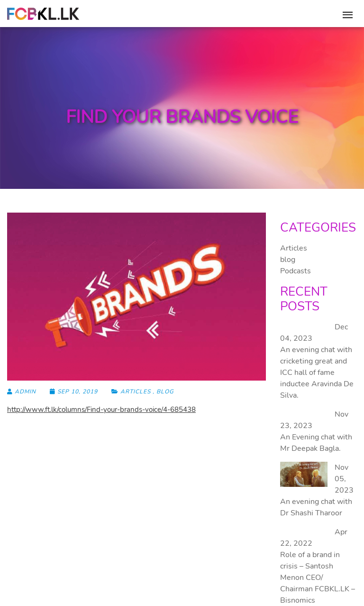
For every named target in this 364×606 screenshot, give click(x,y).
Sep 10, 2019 (75, 392)
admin (22, 392)
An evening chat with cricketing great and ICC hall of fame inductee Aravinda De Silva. (317, 373)
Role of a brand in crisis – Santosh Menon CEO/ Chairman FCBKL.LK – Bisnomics (318, 578)
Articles (136, 392)
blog (165, 392)
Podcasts (296, 271)
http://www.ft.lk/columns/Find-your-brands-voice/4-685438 (101, 410)
